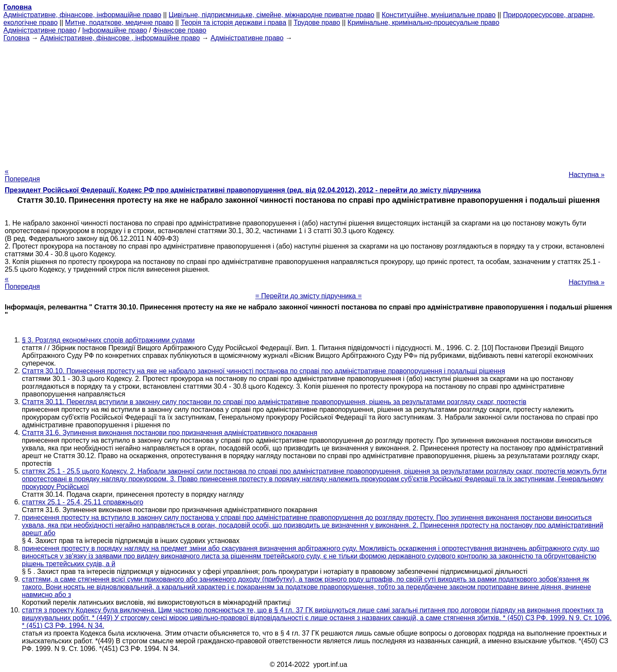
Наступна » (587, 175)
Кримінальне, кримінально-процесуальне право (423, 22)
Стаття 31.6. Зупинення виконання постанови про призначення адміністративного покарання (169, 433)
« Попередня (22, 175)
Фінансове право (180, 30)
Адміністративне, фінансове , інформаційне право (120, 38)
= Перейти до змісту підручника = (309, 296)
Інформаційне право (115, 30)
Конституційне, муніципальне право (439, 15)
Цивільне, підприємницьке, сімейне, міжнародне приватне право (272, 15)
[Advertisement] (308, 102)
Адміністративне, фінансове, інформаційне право (82, 15)
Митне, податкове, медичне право (119, 22)
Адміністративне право (40, 30)
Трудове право (317, 22)
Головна (16, 38)
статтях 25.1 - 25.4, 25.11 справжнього (82, 502)
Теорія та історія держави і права (234, 22)
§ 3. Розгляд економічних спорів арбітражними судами (108, 340)
